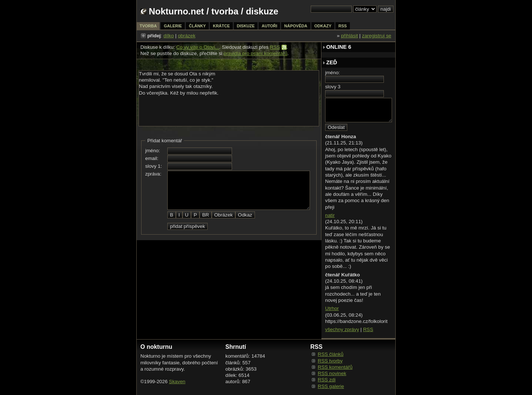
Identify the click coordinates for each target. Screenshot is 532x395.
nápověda (296, 26)
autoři (269, 26)
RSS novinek (332, 373)
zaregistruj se (377, 36)
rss (343, 26)
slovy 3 (333, 87)
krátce (221, 26)
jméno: (153, 151)
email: (152, 158)
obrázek (186, 36)
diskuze (246, 26)
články (197, 26)
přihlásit (349, 36)
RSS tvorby (330, 361)
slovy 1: (154, 166)
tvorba (225, 11)
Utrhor (332, 308)
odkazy (323, 26)
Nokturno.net (176, 11)
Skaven (177, 382)
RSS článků (331, 354)
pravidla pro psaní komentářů (255, 53)
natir (330, 215)
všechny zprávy (342, 329)
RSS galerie (331, 386)
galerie (173, 26)
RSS (275, 47)
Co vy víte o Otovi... (198, 47)
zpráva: (153, 174)
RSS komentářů (335, 367)
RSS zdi (327, 380)
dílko (168, 36)
